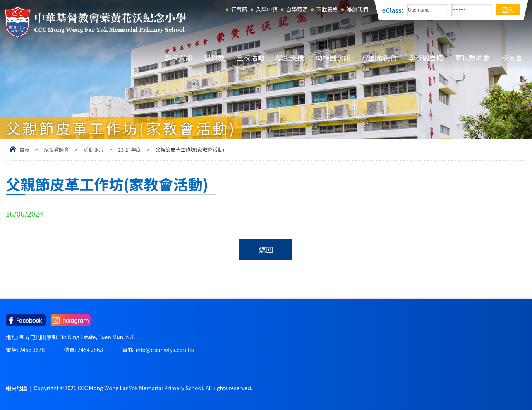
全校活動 (251, 57)
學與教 (215, 57)
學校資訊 (178, 57)
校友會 (512, 57)
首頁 (24, 149)
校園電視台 (379, 57)
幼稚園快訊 (333, 57)
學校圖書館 (426, 57)
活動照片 (93, 149)
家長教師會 (472, 57)
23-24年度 (130, 149)
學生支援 (290, 57)
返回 (266, 249)
